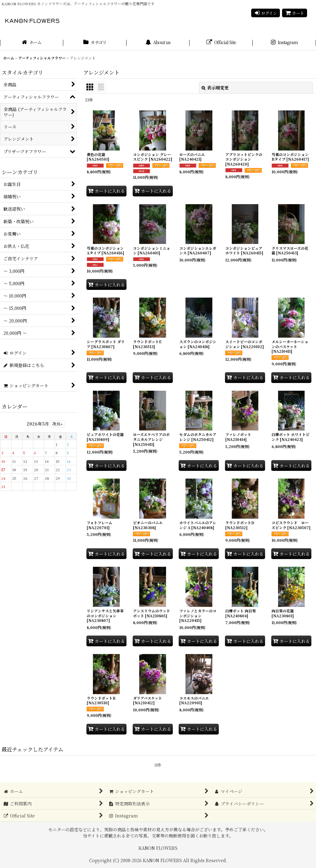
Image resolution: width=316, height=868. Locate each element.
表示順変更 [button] (215, 88)
